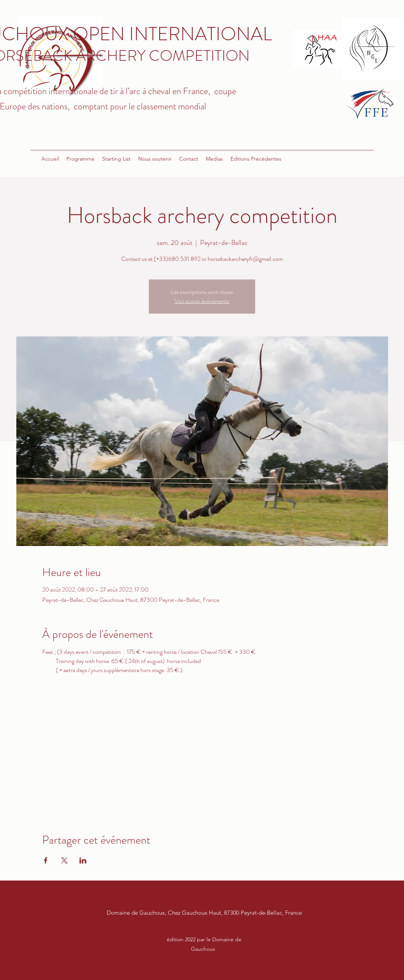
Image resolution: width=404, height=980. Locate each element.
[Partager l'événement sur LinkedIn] (83, 860)
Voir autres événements (202, 301)
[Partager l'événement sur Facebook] (46, 860)
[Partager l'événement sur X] (64, 860)
